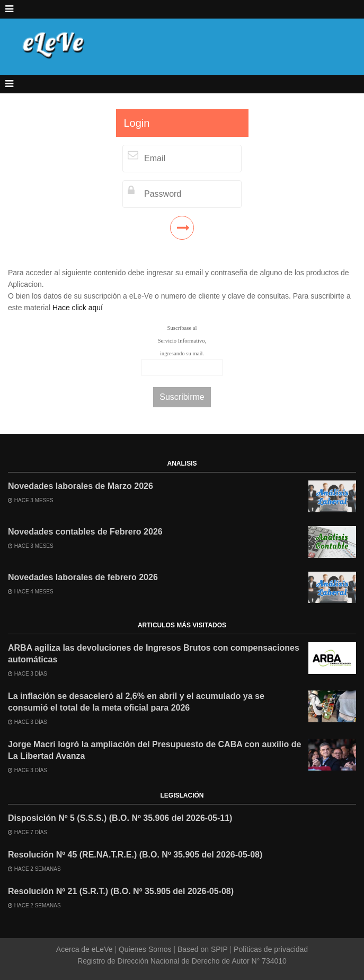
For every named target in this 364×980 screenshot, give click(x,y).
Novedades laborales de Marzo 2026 (81, 486)
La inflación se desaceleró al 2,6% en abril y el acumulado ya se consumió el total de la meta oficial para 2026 (136, 702)
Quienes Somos (145, 949)
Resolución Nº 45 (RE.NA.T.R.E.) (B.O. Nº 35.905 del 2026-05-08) (135, 855)
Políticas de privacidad (270, 949)
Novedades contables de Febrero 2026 (85, 532)
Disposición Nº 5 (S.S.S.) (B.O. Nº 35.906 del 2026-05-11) (120, 818)
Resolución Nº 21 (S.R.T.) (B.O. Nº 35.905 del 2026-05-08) (121, 891)
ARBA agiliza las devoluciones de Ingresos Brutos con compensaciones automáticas (154, 654)
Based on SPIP (202, 949)
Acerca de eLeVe (86, 949)
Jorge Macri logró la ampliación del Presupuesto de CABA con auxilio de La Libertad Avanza (154, 750)
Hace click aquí (78, 308)
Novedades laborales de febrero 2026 (83, 577)
